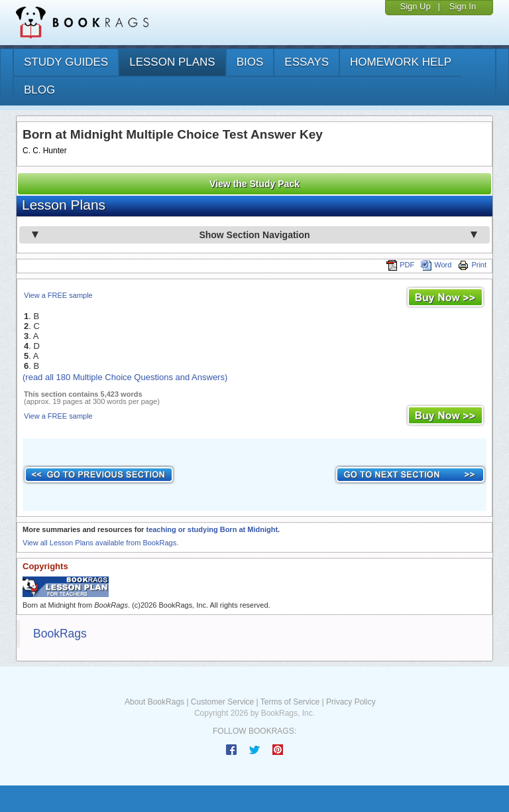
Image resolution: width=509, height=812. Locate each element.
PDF (400, 265)
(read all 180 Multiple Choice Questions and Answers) (125, 377)
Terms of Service (290, 702)
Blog (39, 90)
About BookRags (154, 702)
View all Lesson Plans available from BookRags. (100, 543)
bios (250, 62)
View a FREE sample (58, 295)
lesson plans (172, 62)
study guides (66, 62)
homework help (401, 62)
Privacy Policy (351, 702)
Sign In (463, 6)
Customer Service (222, 702)
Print (472, 265)
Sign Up (415, 6)
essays (307, 62)
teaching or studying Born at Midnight (212, 529)
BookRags (60, 634)
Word (436, 265)
